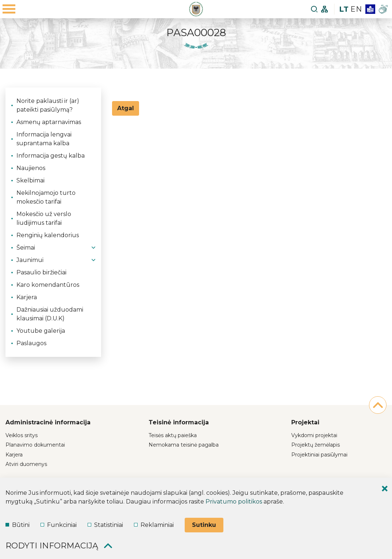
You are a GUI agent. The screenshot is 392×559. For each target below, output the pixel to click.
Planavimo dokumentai (35, 445)
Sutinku (204, 525)
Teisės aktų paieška (173, 435)
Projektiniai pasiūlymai (319, 455)
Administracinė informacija (48, 422)
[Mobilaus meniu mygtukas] (9, 9)
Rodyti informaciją (59, 546)
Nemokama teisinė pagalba (184, 445)
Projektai (305, 422)
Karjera (14, 455)
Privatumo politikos (234, 502)
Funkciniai (59, 525)
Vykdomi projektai (314, 435)
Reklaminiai (154, 525)
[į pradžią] (378, 405)
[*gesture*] (383, 9)
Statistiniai (105, 525)
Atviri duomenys (26, 464)
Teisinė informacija (179, 422)
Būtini (18, 525)
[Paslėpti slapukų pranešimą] (385, 489)
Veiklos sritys (22, 435)
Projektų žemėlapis (316, 445)
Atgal (126, 108)
